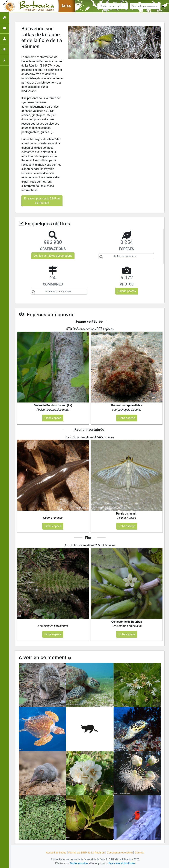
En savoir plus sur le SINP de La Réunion (42, 201)
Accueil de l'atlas (55, 853)
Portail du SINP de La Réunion (86, 853)
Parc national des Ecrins (122, 863)
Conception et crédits (120, 853)
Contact (141, 853)
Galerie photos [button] (127, 291)
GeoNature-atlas (78, 863)
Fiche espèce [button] (53, 418)
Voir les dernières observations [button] (53, 256)
